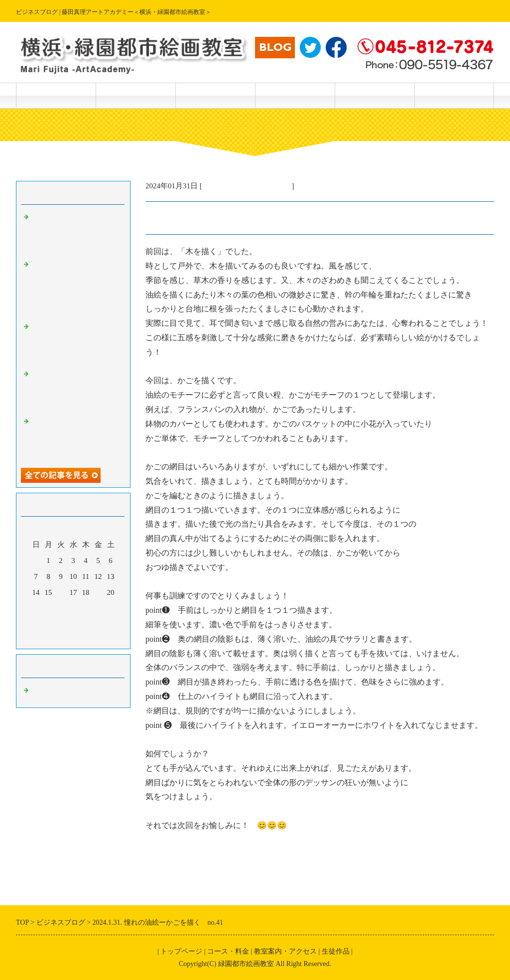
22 (49, 608)
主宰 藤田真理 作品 (454, 95)
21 (36, 608)
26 (98, 608)
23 (61, 608)
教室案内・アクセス (295, 95)
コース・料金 (135, 95)
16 (61, 592)
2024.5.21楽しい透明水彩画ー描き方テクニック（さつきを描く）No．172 (76, 233)
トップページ (56, 95)
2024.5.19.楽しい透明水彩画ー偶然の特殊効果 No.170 (76, 343)
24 (73, 608)
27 (111, 608)
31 (73, 624)
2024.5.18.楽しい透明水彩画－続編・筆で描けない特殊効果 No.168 (76, 437)
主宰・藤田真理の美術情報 (247, 186)
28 (36, 624)
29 (49, 624)
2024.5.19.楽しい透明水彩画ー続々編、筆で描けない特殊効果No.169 (76, 390)
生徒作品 (215, 95)
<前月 (54, 639)
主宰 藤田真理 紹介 (375, 95)
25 (86, 608)
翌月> (92, 639)
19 (98, 592)
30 (61, 624)
